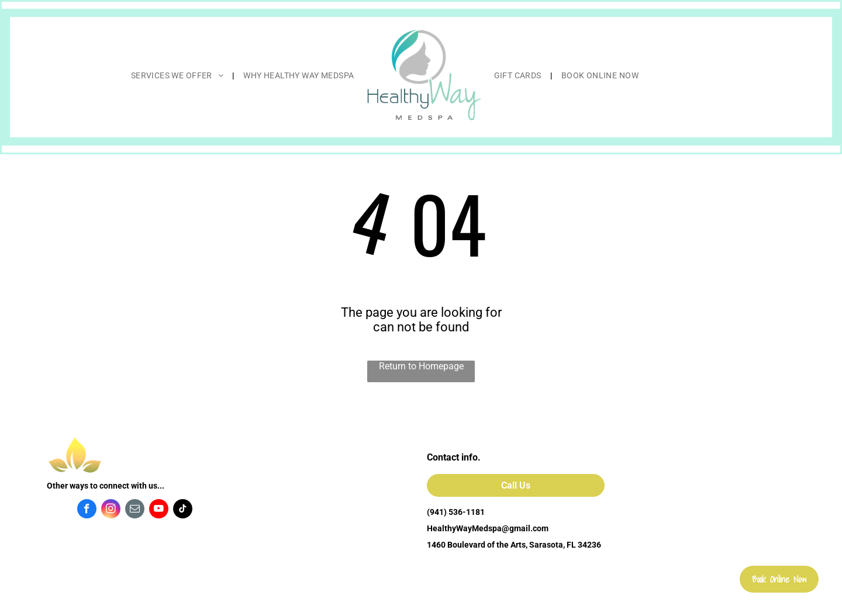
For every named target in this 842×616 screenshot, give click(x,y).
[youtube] (159, 510)
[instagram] (111, 510)
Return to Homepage (421, 366)
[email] (135, 510)
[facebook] (87, 510)
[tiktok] (183, 510)
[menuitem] (179, 75)
